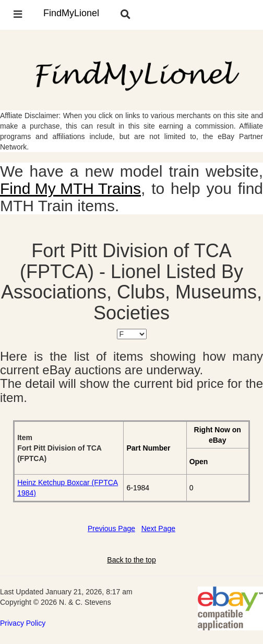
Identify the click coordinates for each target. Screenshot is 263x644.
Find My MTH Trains (70, 188)
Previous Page (111, 528)
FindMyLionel (71, 13)
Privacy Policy (23, 623)
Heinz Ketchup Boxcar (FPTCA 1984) (68, 488)
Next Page (158, 528)
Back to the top (131, 560)
